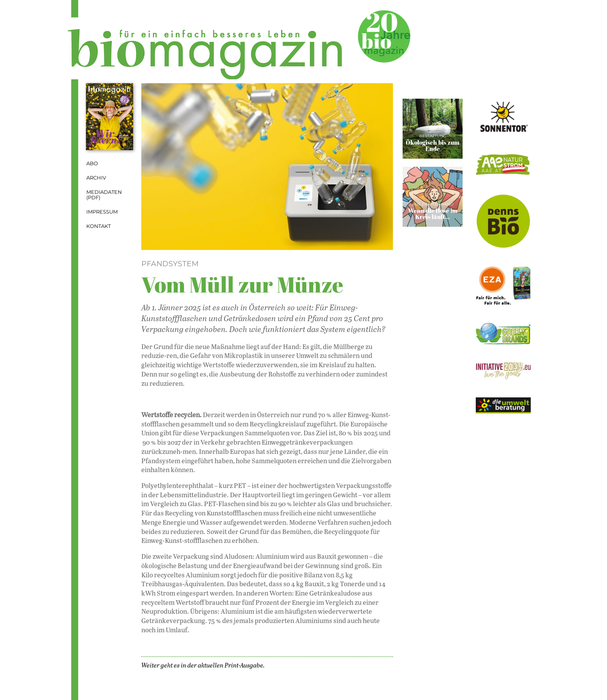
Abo (92, 163)
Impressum (102, 212)
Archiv (96, 178)
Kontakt (99, 226)
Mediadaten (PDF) (104, 195)
